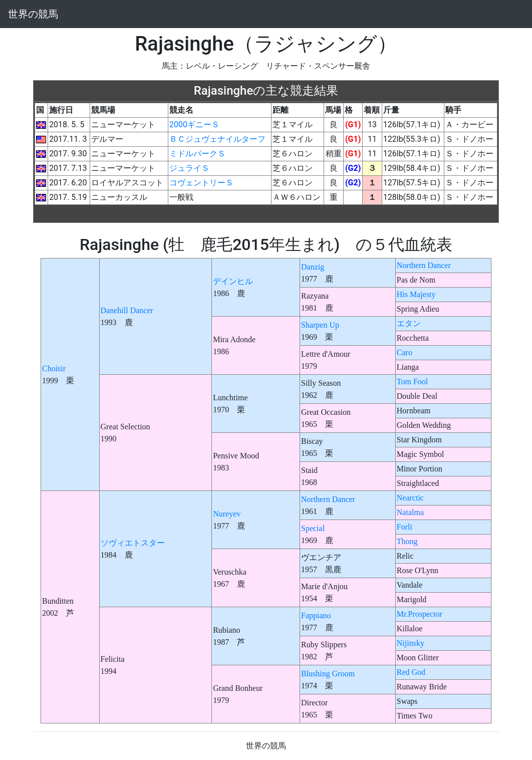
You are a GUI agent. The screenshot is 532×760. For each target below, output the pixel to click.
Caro (405, 352)
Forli (405, 527)
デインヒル (233, 281)
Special (313, 528)
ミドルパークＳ (197, 154)
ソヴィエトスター (133, 543)
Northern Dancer (424, 265)
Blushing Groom (328, 674)
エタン (409, 323)
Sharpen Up (320, 325)
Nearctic (410, 498)
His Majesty (416, 294)
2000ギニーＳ (194, 124)
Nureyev (227, 514)
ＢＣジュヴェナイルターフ (217, 139)
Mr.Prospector (420, 614)
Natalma (410, 512)
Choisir (54, 368)
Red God (411, 672)
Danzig (313, 267)
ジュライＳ (189, 168)
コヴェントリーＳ (201, 183)
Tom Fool (412, 382)
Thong (407, 541)
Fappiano (316, 615)
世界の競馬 (33, 14)
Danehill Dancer (127, 310)
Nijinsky (411, 643)
